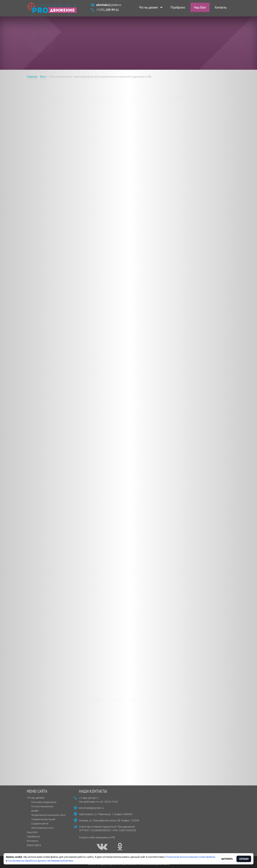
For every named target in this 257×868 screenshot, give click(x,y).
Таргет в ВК (35, 232)
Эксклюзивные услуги (42, 828)
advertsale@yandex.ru (91, 808)
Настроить (227, 859)
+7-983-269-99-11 (89, 798)
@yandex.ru (109, 6)
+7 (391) (108, 11)
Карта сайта (34, 845)
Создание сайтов (40, 824)
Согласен (244, 859)
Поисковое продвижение (44, 802)
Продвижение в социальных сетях (48, 815)
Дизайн (35, 811)
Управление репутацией (43, 819)
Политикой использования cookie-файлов (191, 857)
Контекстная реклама (42, 807)
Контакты (221, 8)
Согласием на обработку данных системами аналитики (40, 861)
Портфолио (178, 8)
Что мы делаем (148, 8)
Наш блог (200, 8)
